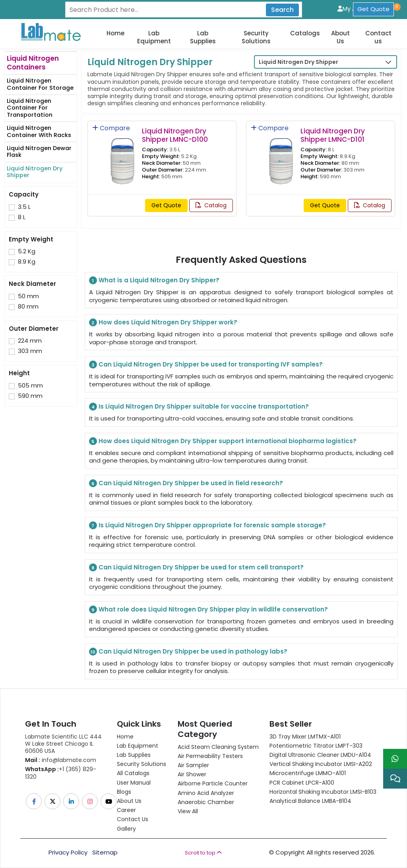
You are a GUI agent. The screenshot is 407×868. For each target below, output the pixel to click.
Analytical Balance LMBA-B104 (310, 801)
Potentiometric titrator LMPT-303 (316, 746)
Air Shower (192, 774)
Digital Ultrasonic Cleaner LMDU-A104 (320, 755)
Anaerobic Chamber (206, 802)
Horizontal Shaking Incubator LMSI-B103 (323, 792)
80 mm (28, 307)
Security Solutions (256, 37)
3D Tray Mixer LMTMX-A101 (305, 737)
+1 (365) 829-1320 (61, 773)
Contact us (378, 37)
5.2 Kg (27, 251)
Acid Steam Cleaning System (218, 747)
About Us (340, 37)
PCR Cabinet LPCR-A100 (302, 783)
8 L (22, 217)
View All (188, 811)
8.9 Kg (27, 262)
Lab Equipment (154, 37)
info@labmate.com (61, 760)
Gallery (126, 829)
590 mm (30, 396)
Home (115, 33)
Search (282, 10)
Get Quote (373, 9)
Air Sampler (193, 765)
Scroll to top (203, 853)
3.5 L (24, 207)
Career (126, 810)
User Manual (134, 783)
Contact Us (133, 819)
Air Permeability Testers (210, 756)
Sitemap (105, 853)
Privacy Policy (68, 853)
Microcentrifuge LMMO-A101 (308, 773)
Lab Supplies (203, 37)
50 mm (28, 296)
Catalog (211, 205)
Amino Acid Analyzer (206, 793)
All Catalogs (133, 773)
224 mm (30, 341)
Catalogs (305, 33)
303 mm (30, 351)
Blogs (124, 792)
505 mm (30, 386)
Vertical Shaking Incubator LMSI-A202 (321, 764)
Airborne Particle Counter (213, 783)
